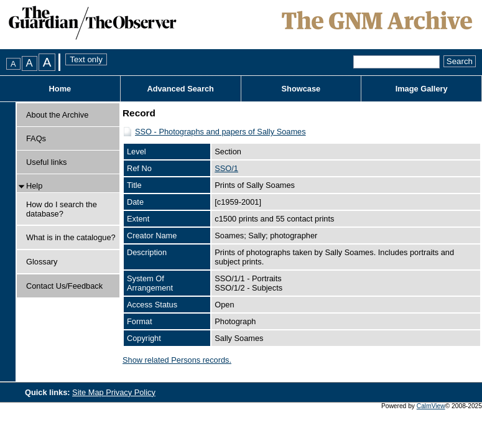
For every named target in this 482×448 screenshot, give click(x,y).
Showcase (301, 89)
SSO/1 (226, 168)
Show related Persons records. (177, 360)
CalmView (431, 406)
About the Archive (57, 115)
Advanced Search (180, 89)
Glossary (42, 262)
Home (60, 89)
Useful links (46, 162)
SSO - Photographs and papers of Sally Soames (220, 132)
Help (34, 186)
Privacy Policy (131, 392)
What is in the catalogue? (71, 237)
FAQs (36, 138)
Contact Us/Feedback (64, 286)
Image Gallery (422, 89)
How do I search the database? (62, 209)
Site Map (89, 392)
